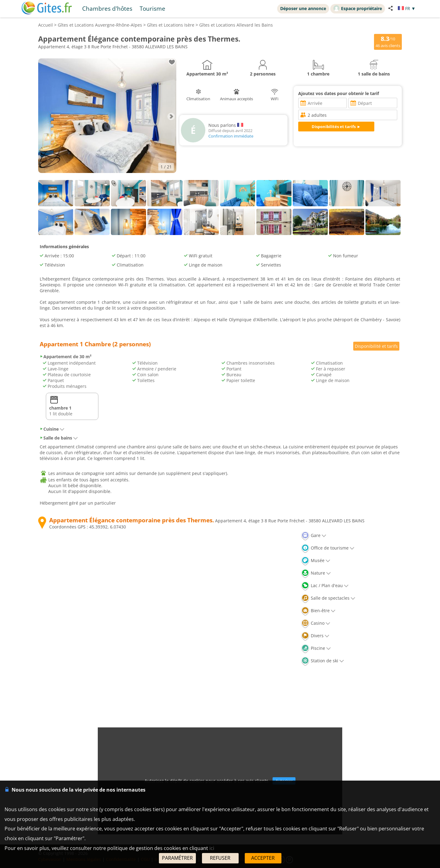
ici (212, 848)
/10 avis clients (386, 42)
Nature (316, 573)
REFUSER (220, 858)
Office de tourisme (328, 548)
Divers (315, 636)
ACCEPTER (263, 858)
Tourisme (152, 8)
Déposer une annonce (303, 8)
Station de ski (323, 661)
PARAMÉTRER (177, 858)
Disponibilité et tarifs (376, 346)
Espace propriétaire (358, 8)
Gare (314, 535)
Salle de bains (59, 438)
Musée (316, 560)
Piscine (316, 648)
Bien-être (318, 611)
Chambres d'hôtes (107, 8)
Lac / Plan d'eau (325, 585)
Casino (316, 623)
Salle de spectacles (328, 598)
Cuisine (52, 429)
